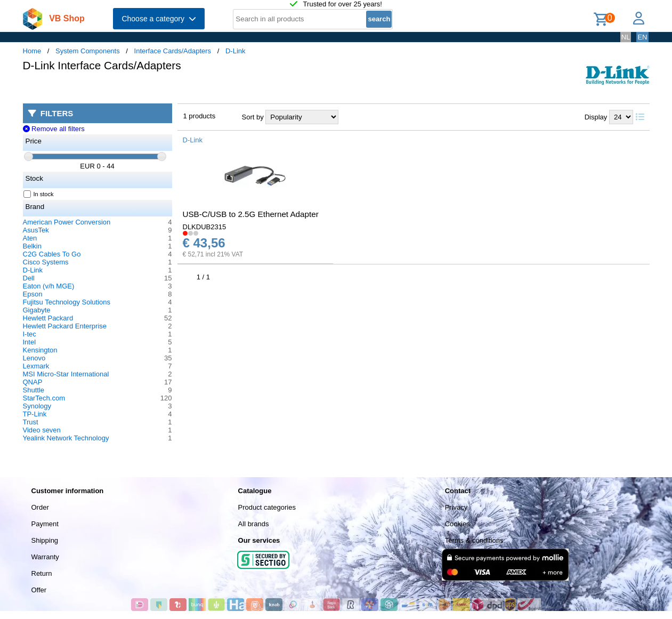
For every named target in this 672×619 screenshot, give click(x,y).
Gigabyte (37, 310)
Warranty (45, 557)
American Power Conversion (67, 222)
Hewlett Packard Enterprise (65, 326)
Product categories (267, 507)
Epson (33, 294)
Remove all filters (54, 129)
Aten (30, 238)
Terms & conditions (474, 540)
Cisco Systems (46, 262)
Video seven (42, 430)
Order (40, 507)
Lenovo (34, 358)
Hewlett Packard (48, 318)
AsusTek (36, 230)
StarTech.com (44, 398)
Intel (30, 342)
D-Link (236, 51)
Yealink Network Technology (66, 438)
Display (596, 117)
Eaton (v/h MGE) (49, 286)
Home (32, 51)
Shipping (45, 540)
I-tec (30, 334)
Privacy (456, 507)
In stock (39, 194)
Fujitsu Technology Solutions (67, 302)
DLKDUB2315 (205, 227)
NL (626, 37)
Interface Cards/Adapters (173, 51)
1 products (200, 116)
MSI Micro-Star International (66, 374)
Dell (29, 278)
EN (642, 37)
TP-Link (35, 414)
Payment (45, 524)
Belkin (32, 246)
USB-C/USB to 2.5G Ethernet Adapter (251, 214)
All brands (254, 524)
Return (42, 573)
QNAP (33, 382)
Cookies (458, 524)
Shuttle (34, 390)
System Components (88, 51)
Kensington (40, 350)
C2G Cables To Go (52, 254)
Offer (39, 590)
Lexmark (36, 366)
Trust (31, 422)
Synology (37, 406)
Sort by (253, 117)
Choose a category (159, 19)
